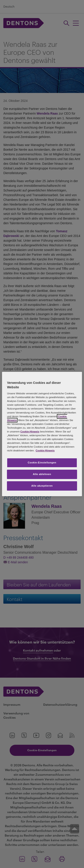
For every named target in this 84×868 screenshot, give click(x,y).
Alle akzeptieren (42, 486)
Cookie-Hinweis (30, 432)
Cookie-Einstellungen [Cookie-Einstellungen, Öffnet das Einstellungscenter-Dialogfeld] (42, 463)
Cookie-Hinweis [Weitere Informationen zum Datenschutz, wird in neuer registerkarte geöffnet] (45, 450)
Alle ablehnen (42, 474)
